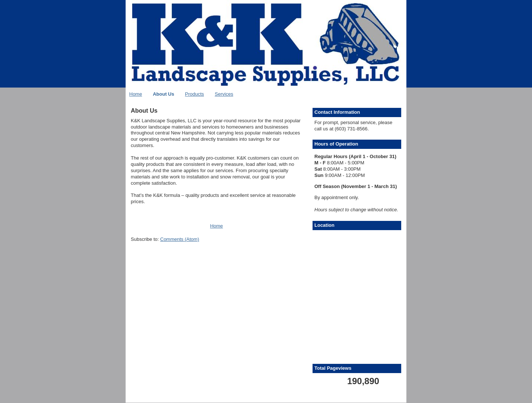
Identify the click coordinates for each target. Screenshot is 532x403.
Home (136, 94)
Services (224, 94)
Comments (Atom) (180, 239)
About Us (164, 94)
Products (195, 94)
